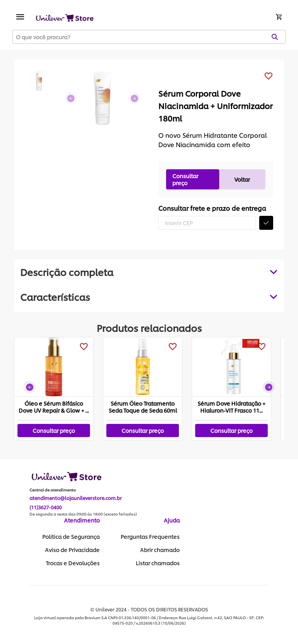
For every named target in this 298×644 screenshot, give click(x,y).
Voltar (242, 179)
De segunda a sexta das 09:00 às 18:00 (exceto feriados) (83, 514)
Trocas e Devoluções (73, 563)
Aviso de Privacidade (72, 550)
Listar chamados (158, 563)
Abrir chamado (160, 550)
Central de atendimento (53, 490)
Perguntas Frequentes (150, 536)
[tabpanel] (149, 297)
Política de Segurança (71, 536)
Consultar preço (185, 179)
